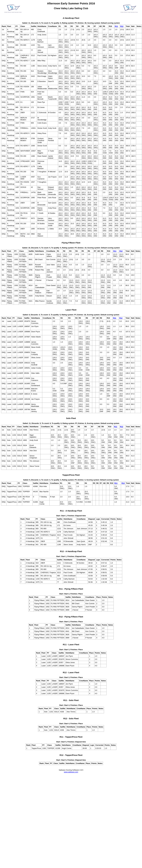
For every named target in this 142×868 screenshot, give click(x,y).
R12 (122, 26)
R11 (116, 26)
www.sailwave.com (71, 772)
